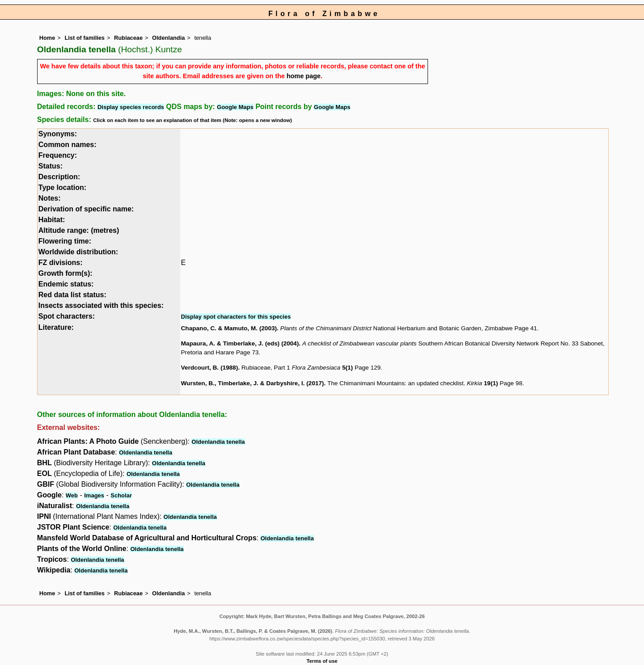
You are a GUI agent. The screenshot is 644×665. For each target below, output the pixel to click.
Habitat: (52, 220)
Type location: (62, 187)
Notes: (50, 198)
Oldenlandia (168, 38)
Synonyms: (58, 134)
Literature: (56, 327)
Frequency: (58, 155)
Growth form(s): (66, 273)
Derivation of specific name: (86, 209)
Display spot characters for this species (236, 317)
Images (94, 495)
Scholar (121, 495)
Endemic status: (66, 284)
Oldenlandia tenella (218, 442)
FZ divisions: (61, 263)
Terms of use (322, 661)
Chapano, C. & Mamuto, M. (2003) (229, 328)
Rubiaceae (128, 38)
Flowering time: (65, 241)
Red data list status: (72, 295)
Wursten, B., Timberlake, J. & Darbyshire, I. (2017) (253, 383)
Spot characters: (67, 316)
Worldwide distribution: (78, 252)
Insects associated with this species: (101, 305)
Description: (59, 177)
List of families (85, 38)
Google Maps (235, 107)
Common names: (68, 145)
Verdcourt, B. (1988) (210, 368)
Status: (51, 166)
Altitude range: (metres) (79, 230)
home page (304, 76)
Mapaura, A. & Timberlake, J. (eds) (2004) (240, 343)
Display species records (131, 107)
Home (47, 38)
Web (72, 495)
